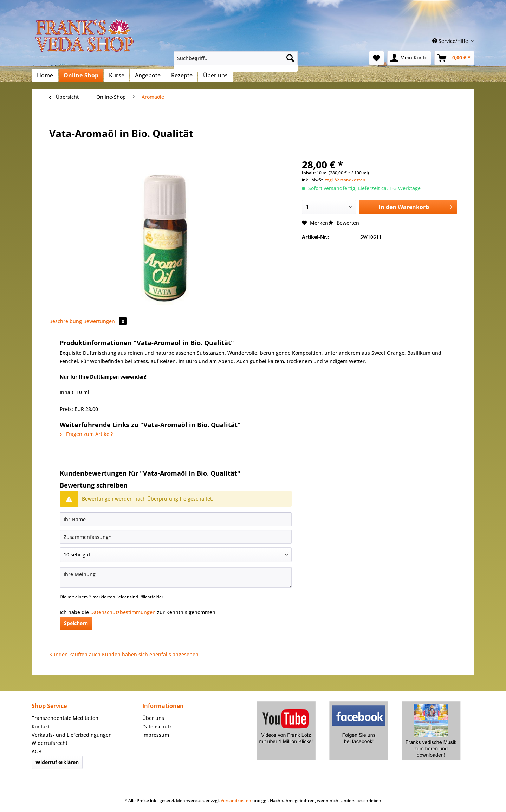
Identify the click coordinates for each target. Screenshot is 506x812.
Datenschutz (157, 726)
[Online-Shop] (81, 75)
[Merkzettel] (377, 58)
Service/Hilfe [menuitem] (451, 41)
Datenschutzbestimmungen (123, 612)
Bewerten (344, 223)
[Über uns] (215, 75)
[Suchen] (290, 58)
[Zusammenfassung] (176, 537)
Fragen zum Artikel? (86, 434)
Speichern (76, 623)
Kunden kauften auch (75, 654)
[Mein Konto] (409, 58)
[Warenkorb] (454, 58)
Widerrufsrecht (50, 743)
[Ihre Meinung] (176, 577)
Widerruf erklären (57, 762)
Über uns (153, 718)
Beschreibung (66, 321)
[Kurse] (117, 75)
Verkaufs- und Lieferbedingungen (72, 735)
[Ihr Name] (176, 519)
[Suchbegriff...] (236, 58)
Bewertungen (105, 321)
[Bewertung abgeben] (176, 555)
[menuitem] (236, 61)
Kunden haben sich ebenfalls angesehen (150, 654)
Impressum (156, 735)
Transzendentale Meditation (65, 718)
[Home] (45, 75)
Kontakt (41, 726)
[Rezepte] (182, 75)
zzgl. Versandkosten (345, 180)
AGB (37, 751)
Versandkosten (236, 801)
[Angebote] (148, 75)
